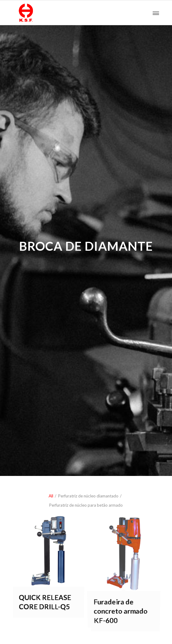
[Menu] (156, 13)
